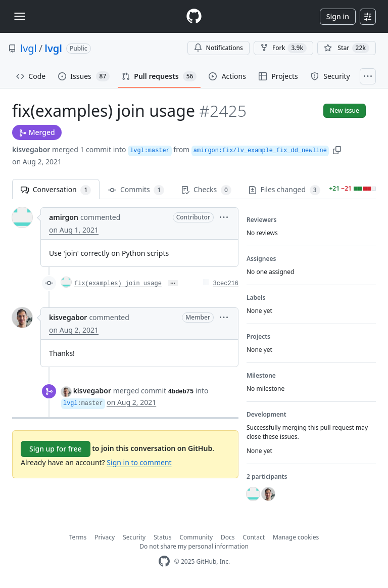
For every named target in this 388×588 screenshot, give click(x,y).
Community (196, 537)
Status (162, 537)
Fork (283, 48)
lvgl (29, 48)
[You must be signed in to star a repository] (347, 48)
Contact (254, 537)
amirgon (64, 217)
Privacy (105, 537)
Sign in (338, 16)
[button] (337, 149)
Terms (78, 537)
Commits (136, 190)
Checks (206, 190)
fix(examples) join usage (118, 284)
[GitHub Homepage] (164, 561)
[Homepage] (194, 16)
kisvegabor (31, 149)
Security (134, 537)
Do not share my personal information (194, 546)
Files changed (284, 190)
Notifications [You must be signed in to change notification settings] (219, 48)
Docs (228, 537)
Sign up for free (56, 449)
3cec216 (226, 284)
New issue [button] (345, 110)
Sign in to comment (139, 462)
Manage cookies (296, 537)
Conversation (56, 190)
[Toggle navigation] (20, 16)
